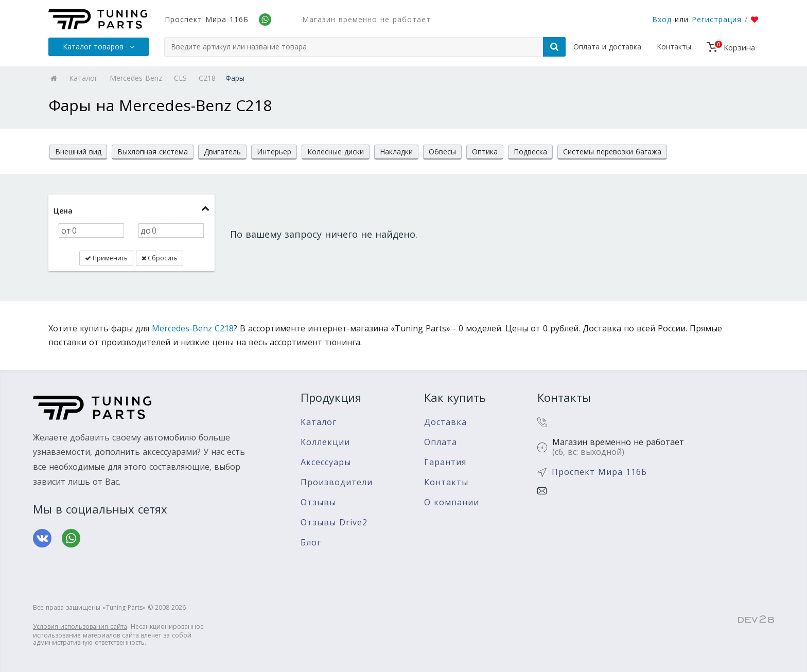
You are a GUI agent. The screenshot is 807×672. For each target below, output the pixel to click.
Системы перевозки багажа (612, 152)
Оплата (441, 442)
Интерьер (274, 152)
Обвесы (442, 152)
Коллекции (325, 442)
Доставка (445, 422)
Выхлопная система (153, 152)
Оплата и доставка (607, 47)
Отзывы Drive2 (334, 523)
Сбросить (160, 258)
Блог (311, 543)
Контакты (674, 47)
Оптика (485, 152)
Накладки (396, 152)
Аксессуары (326, 462)
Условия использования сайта (80, 626)
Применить (106, 258)
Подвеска (530, 152)
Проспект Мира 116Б (207, 19)
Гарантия (445, 462)
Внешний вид (78, 152)
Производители (337, 482)
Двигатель (222, 152)
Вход (662, 19)
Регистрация (717, 19)
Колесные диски (336, 152)
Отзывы (318, 502)
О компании (452, 502)
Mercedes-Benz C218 (193, 328)
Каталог (319, 422)
